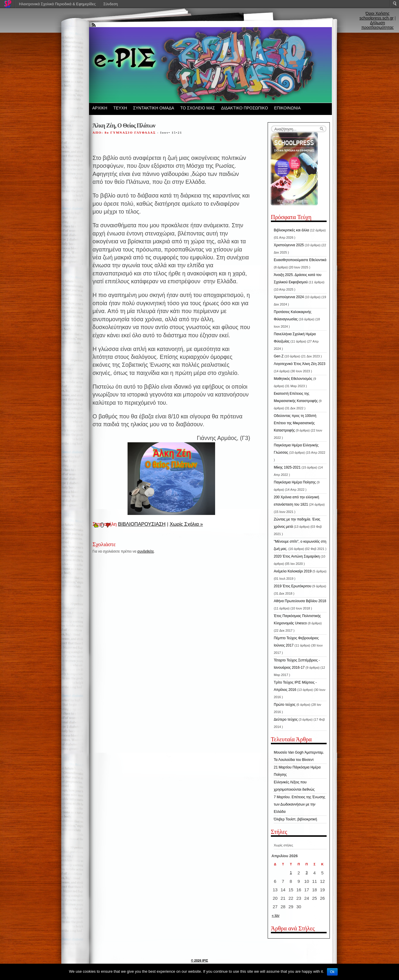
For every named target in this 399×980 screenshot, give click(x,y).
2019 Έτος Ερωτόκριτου (293, 586)
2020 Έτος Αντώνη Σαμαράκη (297, 556)
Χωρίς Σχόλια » (186, 524)
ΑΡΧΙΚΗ (100, 108)
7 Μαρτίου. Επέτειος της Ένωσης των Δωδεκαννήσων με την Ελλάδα (299, 804)
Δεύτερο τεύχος (286, 719)
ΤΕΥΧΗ (120, 108)
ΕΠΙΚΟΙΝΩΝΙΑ (287, 108)
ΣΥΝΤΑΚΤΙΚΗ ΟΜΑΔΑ (154, 108)
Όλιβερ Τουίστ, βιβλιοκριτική (295, 819)
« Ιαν (276, 916)
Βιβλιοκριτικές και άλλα (291, 230)
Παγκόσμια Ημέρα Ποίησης (295, 482)
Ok (332, 972)
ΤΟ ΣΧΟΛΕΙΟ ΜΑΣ (198, 108)
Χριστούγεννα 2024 (289, 297)
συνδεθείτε (146, 551)
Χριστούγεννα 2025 (289, 245)
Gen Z (279, 356)
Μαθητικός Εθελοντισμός (293, 379)
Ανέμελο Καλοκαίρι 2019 (293, 571)
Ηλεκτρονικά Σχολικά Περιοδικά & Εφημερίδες (57, 4)
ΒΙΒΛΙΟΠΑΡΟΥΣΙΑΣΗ (142, 524)
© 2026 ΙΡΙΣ (199, 960)
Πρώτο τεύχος (285, 705)
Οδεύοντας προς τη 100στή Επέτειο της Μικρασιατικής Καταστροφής (295, 423)
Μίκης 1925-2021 (287, 467)
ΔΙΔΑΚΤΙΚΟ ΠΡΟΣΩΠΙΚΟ (244, 108)
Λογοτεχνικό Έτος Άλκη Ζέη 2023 (300, 364)
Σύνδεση (111, 4)
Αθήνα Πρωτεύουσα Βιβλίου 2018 (300, 601)
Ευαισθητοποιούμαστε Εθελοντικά (300, 260)
